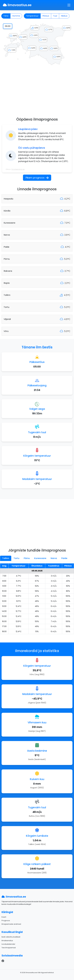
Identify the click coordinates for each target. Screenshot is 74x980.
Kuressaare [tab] (40, 558)
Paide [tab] (64, 558)
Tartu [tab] (16, 558)
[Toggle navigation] (69, 5)
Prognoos (6, 921)
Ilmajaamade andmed (11, 924)
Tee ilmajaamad (9, 948)
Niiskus (64, 16)
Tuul (55, 16)
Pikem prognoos (37, 178)
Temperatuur (32, 16)
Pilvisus (46, 16)
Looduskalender (8, 944)
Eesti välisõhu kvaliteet (11, 937)
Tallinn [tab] (6, 558)
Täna (6, 16)
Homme (16, 16)
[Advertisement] (37, 93)
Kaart (4, 917)
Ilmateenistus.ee (18, 169)
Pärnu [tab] (27, 558)
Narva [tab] (54, 558)
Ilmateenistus (7, 941)
